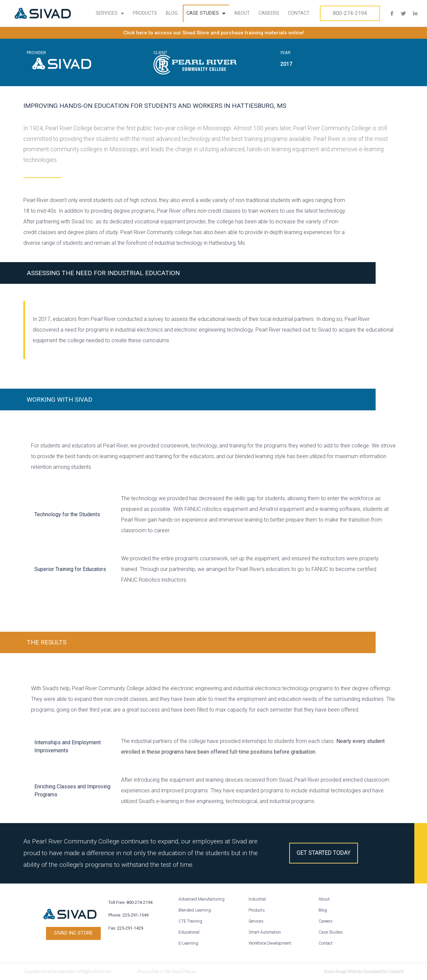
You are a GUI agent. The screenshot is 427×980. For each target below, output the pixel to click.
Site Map (172, 971)
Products (145, 13)
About (242, 13)
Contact (299, 13)
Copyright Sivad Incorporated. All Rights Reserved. (68, 971)
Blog (172, 13)
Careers (269, 13)
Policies (190, 971)
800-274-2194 (350, 13)
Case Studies (206, 13)
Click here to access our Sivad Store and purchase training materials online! (214, 33)
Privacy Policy (150, 971)
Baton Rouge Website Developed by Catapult (364, 971)
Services (110, 13)
